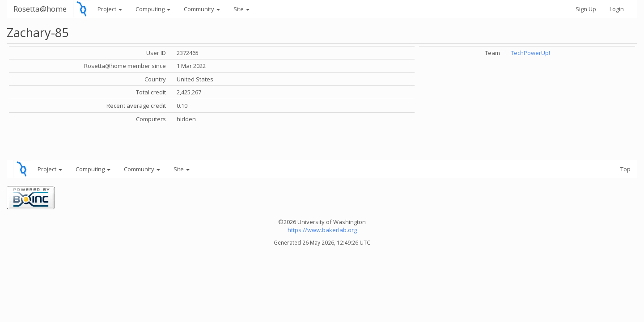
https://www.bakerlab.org (322, 230)
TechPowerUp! (530, 53)
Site (241, 9)
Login (617, 9)
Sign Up (586, 9)
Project (110, 9)
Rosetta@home (40, 9)
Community (202, 9)
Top (625, 169)
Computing (153, 9)
